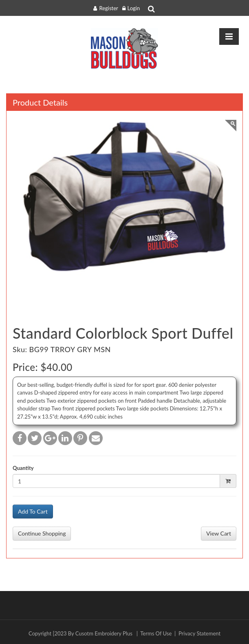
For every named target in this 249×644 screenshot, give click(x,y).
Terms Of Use (156, 633)
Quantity (23, 468)
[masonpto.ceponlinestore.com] (124, 49)
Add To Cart (33, 511)
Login (134, 8)
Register (108, 8)
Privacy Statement (199, 633)
